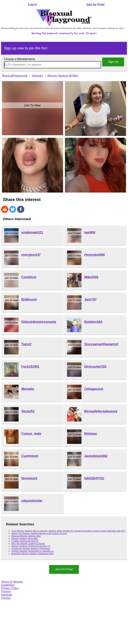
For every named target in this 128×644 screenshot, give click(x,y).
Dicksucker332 (95, 367)
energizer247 (31, 255)
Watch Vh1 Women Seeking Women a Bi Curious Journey (39, 533)
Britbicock (29, 299)
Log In (33, 4)
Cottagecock (94, 389)
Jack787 (90, 299)
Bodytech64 (93, 322)
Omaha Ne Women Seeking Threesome (31, 549)
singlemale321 (32, 232)
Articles (6, 598)
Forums (6, 591)
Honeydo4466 (94, 255)
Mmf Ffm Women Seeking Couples (28, 544)
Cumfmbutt (30, 456)
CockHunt (29, 277)
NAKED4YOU (94, 478)
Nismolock (29, 478)
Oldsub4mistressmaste (39, 322)
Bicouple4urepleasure (101, 411)
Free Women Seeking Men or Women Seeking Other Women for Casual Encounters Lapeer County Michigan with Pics (68, 531)
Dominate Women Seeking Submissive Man (32, 554)
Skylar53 (28, 411)
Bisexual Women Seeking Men (26, 536)
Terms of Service (12, 582)
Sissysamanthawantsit (101, 344)
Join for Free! (95, 4)
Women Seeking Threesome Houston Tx (31, 546)
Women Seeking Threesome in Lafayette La (32, 551)
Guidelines (8, 585)
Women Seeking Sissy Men (25, 539)
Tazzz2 (26, 344)
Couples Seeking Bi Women (25, 541)
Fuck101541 (30, 367)
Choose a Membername (19, 59)
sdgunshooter (32, 501)
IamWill (90, 232)
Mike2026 (91, 277)
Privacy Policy (10, 588)
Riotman (91, 434)
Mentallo (28, 389)
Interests (7, 595)
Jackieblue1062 (96, 456)
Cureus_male (31, 434)
